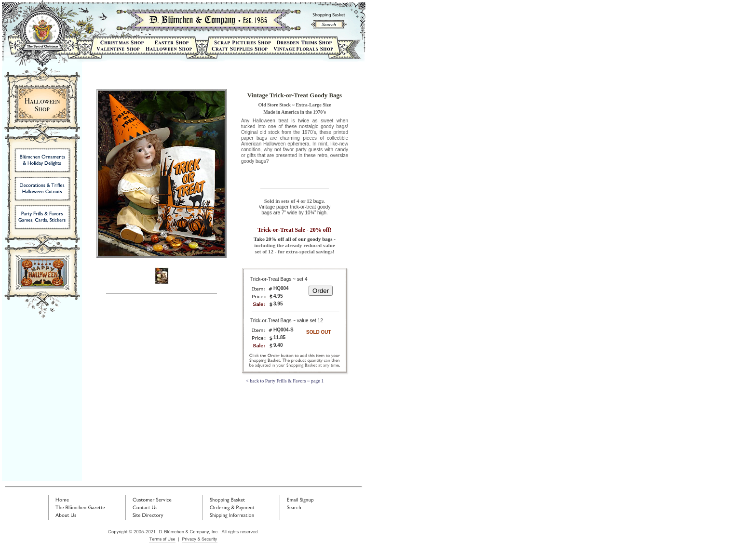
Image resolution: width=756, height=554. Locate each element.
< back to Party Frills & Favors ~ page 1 (285, 381)
